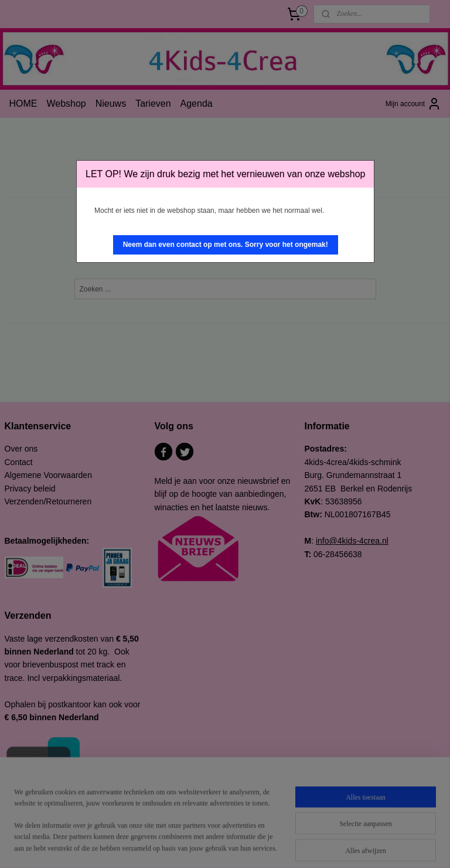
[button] (226, 245)
